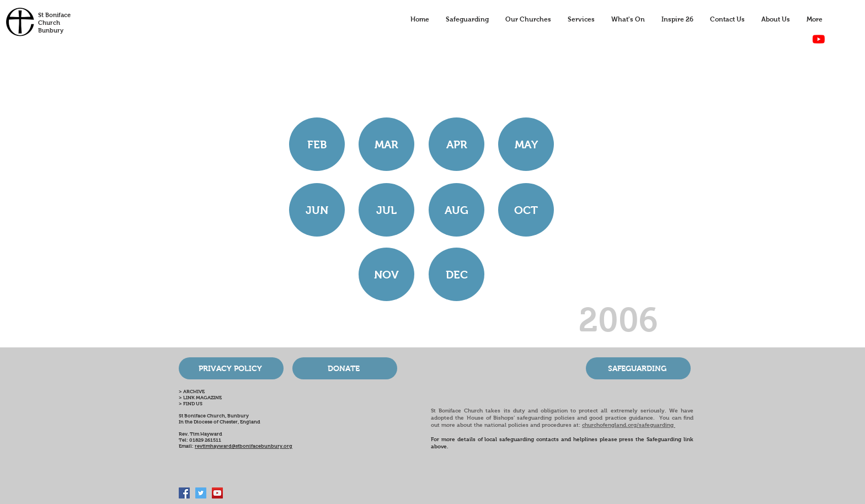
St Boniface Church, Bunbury (214, 416)
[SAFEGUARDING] (638, 368)
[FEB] (317, 144)
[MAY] (526, 144)
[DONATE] (345, 368)
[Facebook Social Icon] (184, 493)
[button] (456, 274)
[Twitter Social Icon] (201, 493)
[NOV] (386, 274)
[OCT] (526, 210)
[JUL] (386, 210)
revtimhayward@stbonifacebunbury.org (244, 446)
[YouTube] (819, 39)
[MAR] (386, 144)
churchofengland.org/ (610, 425)
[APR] (456, 144)
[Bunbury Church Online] (217, 493)
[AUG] (456, 210)
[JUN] (317, 210)
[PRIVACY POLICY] (231, 368)
